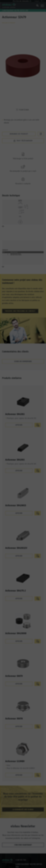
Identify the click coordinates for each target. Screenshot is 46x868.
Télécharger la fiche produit (23, 150)
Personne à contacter (23, 175)
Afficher (19, 416)
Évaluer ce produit (9, 21)
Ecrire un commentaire (23, 353)
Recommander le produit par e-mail (23, 162)
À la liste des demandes (23, 1)
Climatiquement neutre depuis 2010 (15, 10)
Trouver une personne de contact (20, 302)
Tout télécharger (28, 132)
